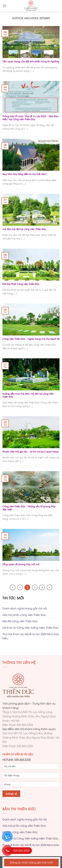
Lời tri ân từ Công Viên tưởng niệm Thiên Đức (31, 628)
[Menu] (4, 6)
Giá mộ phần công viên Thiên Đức (24, 615)
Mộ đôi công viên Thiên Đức (20, 621)
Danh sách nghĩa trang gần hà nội (25, 608)
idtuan (45, 18)
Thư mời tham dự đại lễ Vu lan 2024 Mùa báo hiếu (31, 636)
